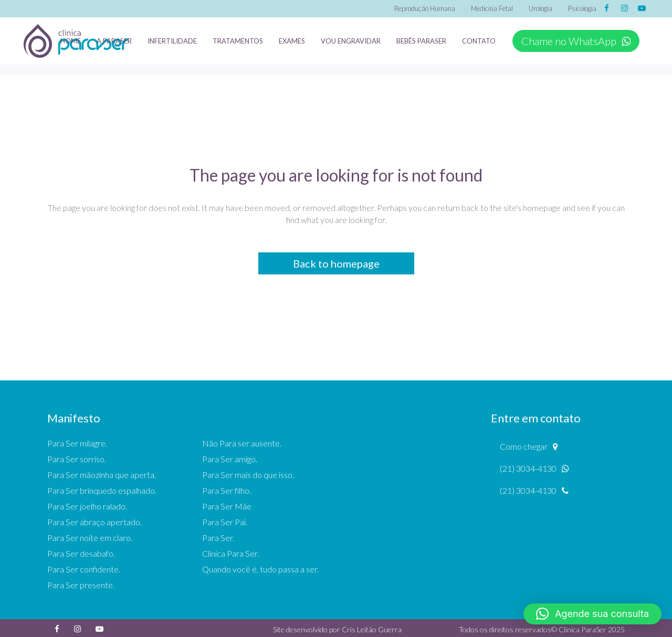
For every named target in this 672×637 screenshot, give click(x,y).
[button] (592, 614)
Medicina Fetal (492, 8)
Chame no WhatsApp (576, 41)
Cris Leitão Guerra (372, 629)
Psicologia (582, 8)
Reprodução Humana (425, 8)
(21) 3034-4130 (534, 468)
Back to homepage (336, 263)
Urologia (540, 8)
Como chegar (529, 446)
